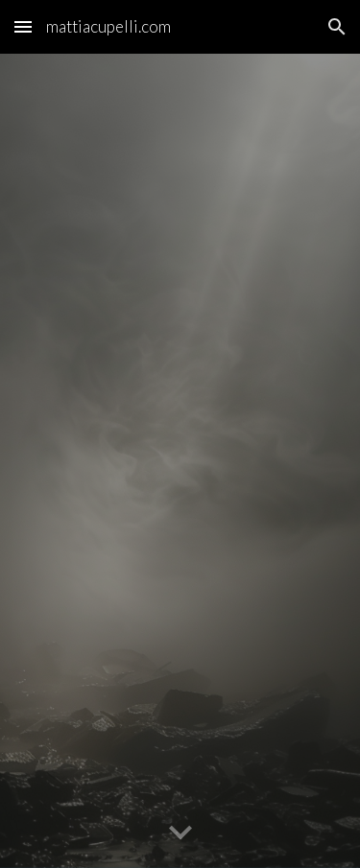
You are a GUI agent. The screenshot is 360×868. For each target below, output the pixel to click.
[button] (23, 26)
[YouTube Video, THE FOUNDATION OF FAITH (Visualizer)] (180, 474)
